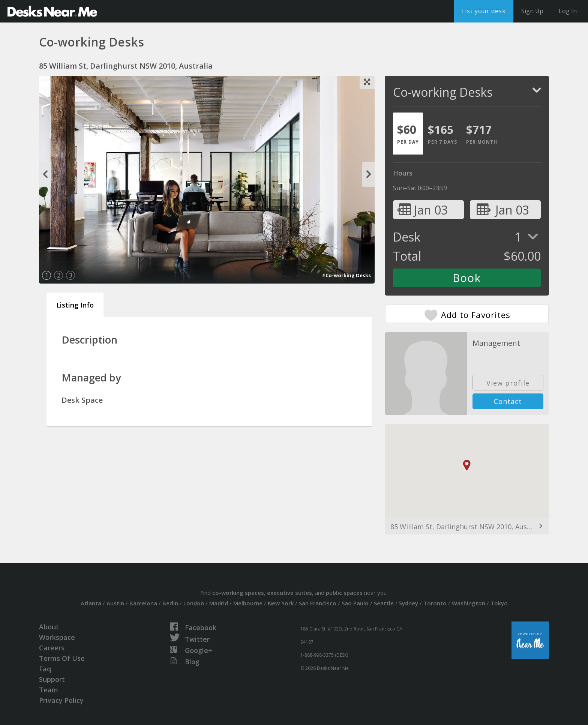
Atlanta (91, 603)
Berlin (170, 603)
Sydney (409, 603)
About (49, 627)
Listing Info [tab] (75, 305)
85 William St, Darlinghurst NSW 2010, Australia (467, 527)
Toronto (435, 603)
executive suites (289, 593)
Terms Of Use (62, 658)
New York (281, 603)
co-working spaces (238, 593)
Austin (115, 603)
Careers (52, 648)
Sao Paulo (355, 603)
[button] (467, 465)
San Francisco (318, 603)
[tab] (408, 134)
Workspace (57, 637)
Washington (469, 603)
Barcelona (143, 603)
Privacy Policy (61, 700)
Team (49, 690)
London (194, 603)
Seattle (384, 603)
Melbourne (248, 603)
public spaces (344, 593)
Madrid (219, 603)
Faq (45, 669)
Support (52, 679)
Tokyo (499, 603)
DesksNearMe (52, 11)
